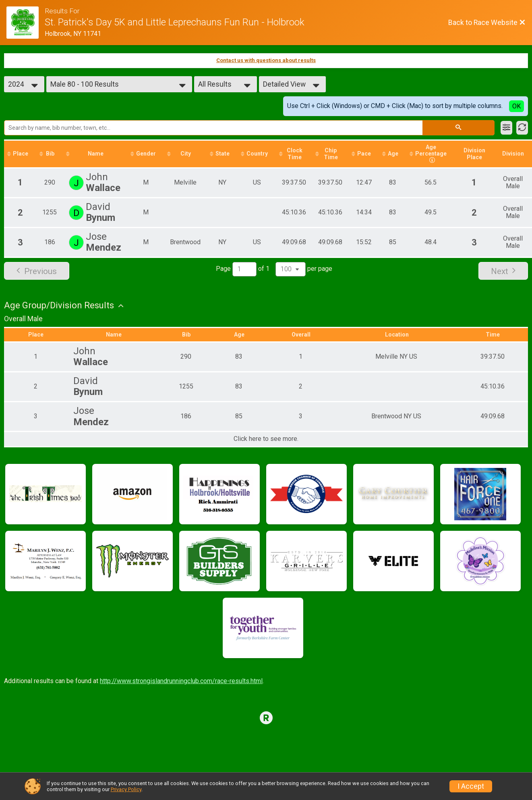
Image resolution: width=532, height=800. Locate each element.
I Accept (471, 786)
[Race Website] (26, 23)
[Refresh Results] (522, 128)
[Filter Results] (506, 128)
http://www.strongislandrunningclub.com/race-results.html (181, 681)
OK (516, 106)
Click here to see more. (266, 439)
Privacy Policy (126, 789)
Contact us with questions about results (266, 60)
